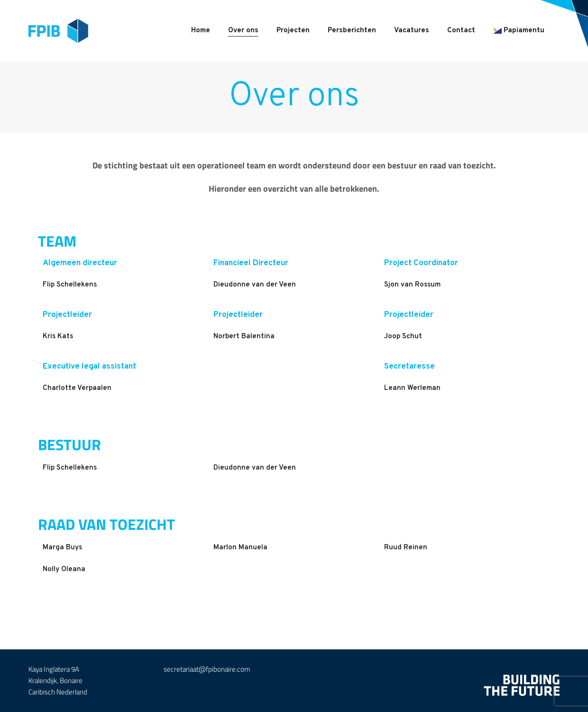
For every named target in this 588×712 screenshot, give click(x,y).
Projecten (293, 31)
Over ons (243, 31)
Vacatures (412, 31)
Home (201, 31)
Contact (461, 31)
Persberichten (352, 31)
